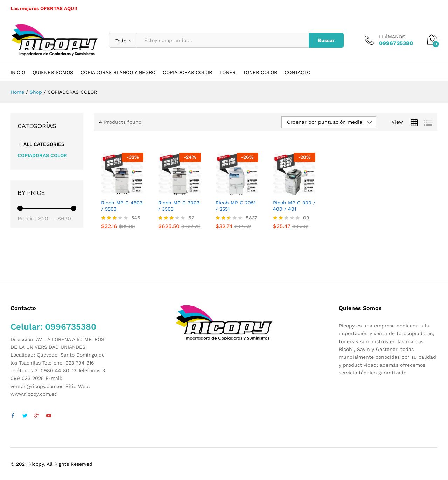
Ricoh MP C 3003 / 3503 (179, 206)
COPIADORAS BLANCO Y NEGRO (118, 72)
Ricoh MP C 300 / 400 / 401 (294, 206)
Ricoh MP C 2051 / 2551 (236, 206)
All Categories (44, 144)
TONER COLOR (260, 72)
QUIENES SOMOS (53, 72)
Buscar (326, 40)
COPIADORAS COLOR (187, 72)
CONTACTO (297, 72)
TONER (227, 72)
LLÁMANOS (392, 37)
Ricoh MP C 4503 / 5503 (122, 206)
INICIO (18, 72)
